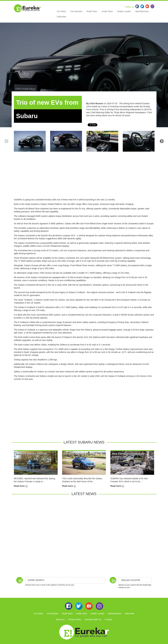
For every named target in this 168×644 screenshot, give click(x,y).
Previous (6, 141)
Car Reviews (76, 11)
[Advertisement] (84, 177)
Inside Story (107, 11)
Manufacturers (142, 11)
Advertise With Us (93, 619)
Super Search (36, 580)
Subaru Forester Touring (31, 454)
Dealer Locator (124, 11)
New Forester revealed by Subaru (128, 455)
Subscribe (61, 17)
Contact (108, 619)
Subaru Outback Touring (79, 454)
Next (162, 141)
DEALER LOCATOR (131, 580)
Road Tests (92, 11)
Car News (61, 11)
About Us (60, 619)
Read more (21, 486)
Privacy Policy (75, 619)
